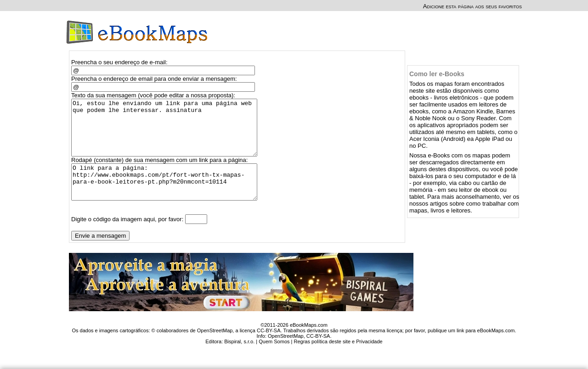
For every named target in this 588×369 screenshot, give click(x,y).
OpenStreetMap (286, 354)
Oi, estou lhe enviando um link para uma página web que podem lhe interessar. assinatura (168, 133)
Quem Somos (274, 359)
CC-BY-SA (318, 354)
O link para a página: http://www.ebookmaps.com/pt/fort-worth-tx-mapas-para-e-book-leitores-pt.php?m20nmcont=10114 (168, 196)
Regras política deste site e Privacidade (338, 359)
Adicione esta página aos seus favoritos (472, 6)
